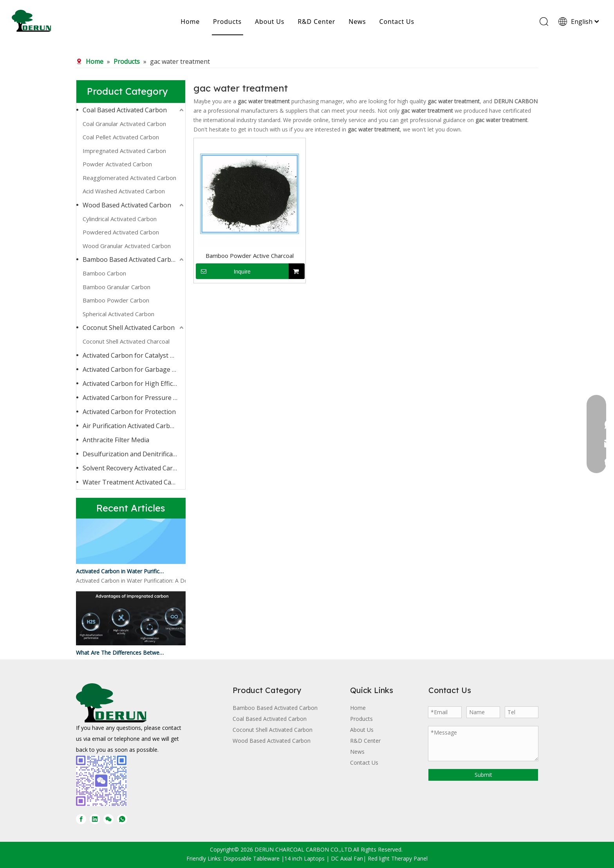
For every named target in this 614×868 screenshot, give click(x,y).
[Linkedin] (95, 819)
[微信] (108, 819)
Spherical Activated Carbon (118, 314)
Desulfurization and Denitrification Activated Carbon (134, 454)
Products (227, 22)
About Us (270, 22)
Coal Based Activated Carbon (125, 110)
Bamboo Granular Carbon (116, 287)
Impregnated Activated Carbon (124, 151)
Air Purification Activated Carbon (130, 426)
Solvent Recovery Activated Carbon (134, 468)
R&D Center (316, 22)
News (357, 22)
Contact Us (397, 22)
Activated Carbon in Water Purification (120, 572)
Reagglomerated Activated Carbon (129, 178)
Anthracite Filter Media (116, 440)
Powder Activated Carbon (117, 164)
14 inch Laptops (304, 858)
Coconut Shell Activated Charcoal (126, 341)
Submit (483, 775)
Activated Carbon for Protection (129, 412)
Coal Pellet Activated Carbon (121, 137)
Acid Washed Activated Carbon (124, 191)
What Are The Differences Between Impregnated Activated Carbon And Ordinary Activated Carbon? (120, 654)
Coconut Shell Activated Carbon (129, 328)
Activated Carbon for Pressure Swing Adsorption (134, 398)
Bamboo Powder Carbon (116, 300)
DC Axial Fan (347, 858)
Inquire (223, 271)
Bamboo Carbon (104, 273)
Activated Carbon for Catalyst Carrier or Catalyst (134, 355)
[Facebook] (81, 819)
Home (190, 22)
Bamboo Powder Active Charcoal (250, 256)
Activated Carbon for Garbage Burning (134, 369)
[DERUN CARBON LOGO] (111, 703)
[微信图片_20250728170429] (101, 781)
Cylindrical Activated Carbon (120, 219)
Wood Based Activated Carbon (127, 205)
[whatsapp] (122, 819)
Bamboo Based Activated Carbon (131, 259)
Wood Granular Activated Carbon (127, 246)
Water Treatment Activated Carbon (134, 482)
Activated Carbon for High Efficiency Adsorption (134, 384)
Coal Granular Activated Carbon (124, 124)
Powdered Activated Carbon (121, 232)
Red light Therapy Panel (398, 858)
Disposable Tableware (251, 858)
